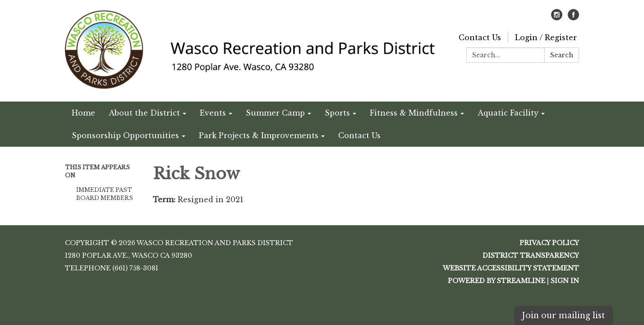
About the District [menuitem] (144, 113)
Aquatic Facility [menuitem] (508, 113)
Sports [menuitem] (337, 113)
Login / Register (546, 37)
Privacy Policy (549, 243)
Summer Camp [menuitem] (275, 113)
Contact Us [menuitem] (359, 135)
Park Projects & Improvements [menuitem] (259, 135)
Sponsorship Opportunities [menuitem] (125, 135)
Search (562, 55)
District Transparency (531, 255)
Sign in (565, 281)
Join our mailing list (563, 316)
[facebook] (573, 18)
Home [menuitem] (83, 113)
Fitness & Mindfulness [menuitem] (414, 113)
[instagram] (557, 18)
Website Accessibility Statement (511, 268)
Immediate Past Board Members (105, 194)
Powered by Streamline (497, 281)
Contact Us (480, 37)
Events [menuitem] (213, 113)
